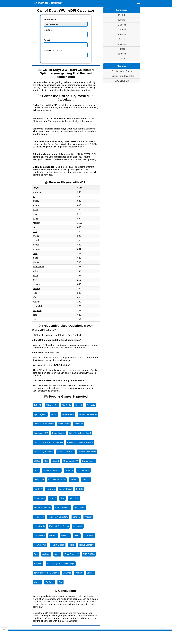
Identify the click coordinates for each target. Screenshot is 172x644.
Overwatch (78, 526)
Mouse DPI (49, 30)
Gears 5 (52, 498)
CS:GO (56, 461)
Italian (122, 59)
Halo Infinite (74, 498)
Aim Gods (66, 405)
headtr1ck (38, 306)
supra (35, 218)
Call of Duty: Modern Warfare (80, 442)
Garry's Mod (39, 498)
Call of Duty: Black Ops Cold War (48, 442)
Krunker (88, 517)
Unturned (67, 573)
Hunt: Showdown (63, 508)
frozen (36, 205)
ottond (36, 240)
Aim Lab (79, 405)
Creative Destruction (87, 452)
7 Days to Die (52, 405)
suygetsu (37, 192)
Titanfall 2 (38, 564)
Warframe (50, 582)
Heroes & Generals (42, 508)
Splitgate (46, 554)
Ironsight (76, 517)
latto (35, 232)
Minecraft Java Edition (59, 526)
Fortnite (80, 489)
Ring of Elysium (58, 545)
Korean (122, 20)
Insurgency (39, 517)
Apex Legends (40, 414)
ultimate (37, 284)
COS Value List (122, 81)
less (35, 280)
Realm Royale (40, 545)
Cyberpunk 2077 (71, 461)
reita (35, 293)
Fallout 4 (74, 480)
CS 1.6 (37, 461)
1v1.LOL (38, 405)
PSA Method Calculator (47, 3)
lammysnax (38, 267)
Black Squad (64, 424)
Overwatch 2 (39, 536)
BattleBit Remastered (88, 414)
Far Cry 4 (38, 489)
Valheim (79, 573)
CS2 (46, 461)
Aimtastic (91, 405)
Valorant (90, 573)
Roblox (72, 545)
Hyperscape (80, 508)
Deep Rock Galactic (52, 470)
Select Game (50, 19)
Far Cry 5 (51, 489)
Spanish (122, 54)
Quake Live (89, 536)
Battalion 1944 (68, 414)
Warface (38, 582)
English (122, 15)
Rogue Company (87, 545)
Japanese (122, 44)
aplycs (36, 271)
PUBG (77, 536)
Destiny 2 (69, 470)
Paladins (53, 536)
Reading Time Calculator (122, 76)
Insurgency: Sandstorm (58, 517)
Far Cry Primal (65, 489)
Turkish (122, 49)
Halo (62, 498)
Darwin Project (89, 461)
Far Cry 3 (86, 480)
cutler (35, 210)
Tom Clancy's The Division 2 (46, 573)
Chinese (122, 25)
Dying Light (39, 480)
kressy (36, 201)
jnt (34, 196)
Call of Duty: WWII (65, 452)
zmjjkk (36, 236)
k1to (35, 315)
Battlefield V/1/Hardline (44, 424)
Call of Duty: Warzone (43, 452)
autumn (36, 302)
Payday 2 (65, 536)
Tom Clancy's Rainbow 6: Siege (61, 564)
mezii (35, 258)
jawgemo (37, 310)
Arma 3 (54, 414)
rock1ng (37, 289)
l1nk (35, 319)
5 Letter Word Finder (122, 71)
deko (35, 253)
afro (35, 297)
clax (35, 227)
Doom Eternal (83, 470)
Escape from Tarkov (57, 480)
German (122, 30)
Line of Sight (39, 526)
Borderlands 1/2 (41, 433)
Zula (60, 582)
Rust (36, 554)
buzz (35, 214)
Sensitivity (49, 40)
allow (35, 275)
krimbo (36, 245)
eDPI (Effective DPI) (54, 51)
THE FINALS (89, 554)
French (122, 39)
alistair (36, 262)
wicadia (36, 223)
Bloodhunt (78, 424)
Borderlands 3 (58, 433)
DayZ (36, 470)
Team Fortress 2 (72, 554)
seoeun (36, 249)
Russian (122, 34)
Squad (57, 554)
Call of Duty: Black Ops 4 (80, 433)
